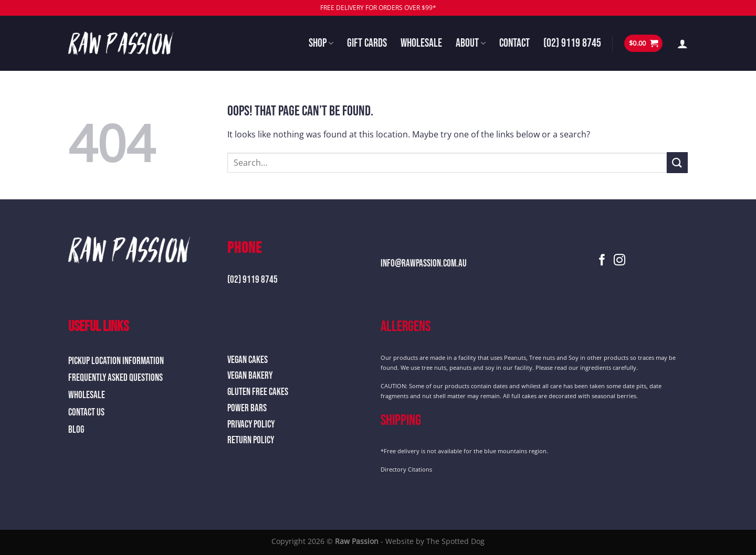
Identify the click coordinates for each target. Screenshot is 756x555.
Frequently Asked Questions (115, 378)
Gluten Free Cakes (258, 392)
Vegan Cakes (248, 360)
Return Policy (251, 440)
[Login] (682, 44)
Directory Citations (406, 469)
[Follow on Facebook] (602, 261)
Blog (76, 430)
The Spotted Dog (455, 541)
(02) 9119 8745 (572, 43)
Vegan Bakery (250, 376)
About (471, 43)
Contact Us (86, 413)
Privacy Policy (251, 425)
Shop (321, 43)
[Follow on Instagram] (619, 261)
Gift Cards (367, 43)
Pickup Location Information (116, 361)
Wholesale (421, 43)
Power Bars (247, 408)
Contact (514, 43)
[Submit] (677, 162)
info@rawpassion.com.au (424, 264)
